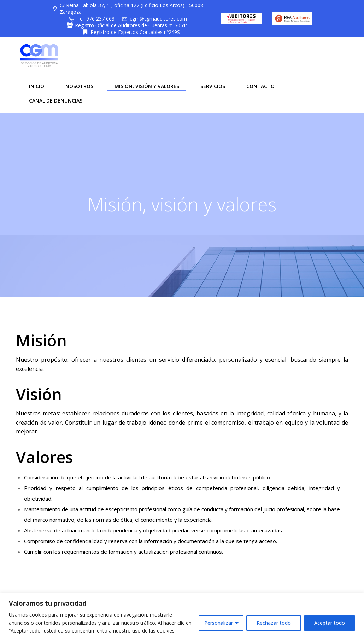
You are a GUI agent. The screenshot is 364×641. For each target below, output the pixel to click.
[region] (182, 617)
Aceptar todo (330, 623)
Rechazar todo (274, 623)
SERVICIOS (212, 85)
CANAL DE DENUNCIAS (55, 100)
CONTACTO (260, 85)
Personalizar (219, 623)
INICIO (36, 85)
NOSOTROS (79, 85)
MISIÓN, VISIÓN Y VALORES (146, 85)
